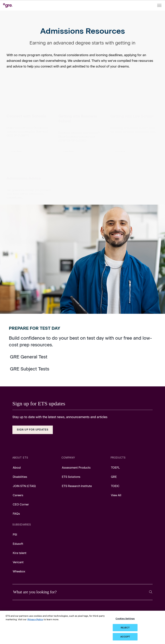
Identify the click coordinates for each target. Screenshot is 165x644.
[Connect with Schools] (16, 126)
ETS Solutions (71, 477)
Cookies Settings (125, 619)
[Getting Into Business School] (68, 126)
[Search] (151, 592)
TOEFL (115, 468)
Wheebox (19, 571)
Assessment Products (76, 468)
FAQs (16, 514)
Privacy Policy (35, 619)
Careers (18, 495)
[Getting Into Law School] (120, 126)
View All (116, 495)
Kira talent (20, 553)
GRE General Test (29, 357)
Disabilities (20, 477)
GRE (114, 477)
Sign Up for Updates (33, 430)
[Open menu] (160, 5)
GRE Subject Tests (30, 369)
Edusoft (18, 544)
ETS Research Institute (77, 486)
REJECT (125, 628)
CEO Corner (21, 504)
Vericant (18, 562)
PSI (15, 535)
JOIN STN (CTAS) (24, 486)
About (17, 468)
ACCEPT (125, 637)
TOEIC (115, 486)
